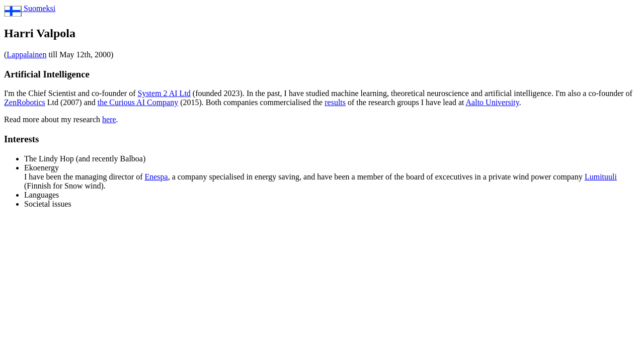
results (335, 102)
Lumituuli (601, 177)
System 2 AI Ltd (164, 93)
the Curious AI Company (138, 102)
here (109, 119)
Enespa (156, 177)
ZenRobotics (25, 102)
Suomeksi (30, 8)
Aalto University (493, 102)
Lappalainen (26, 55)
